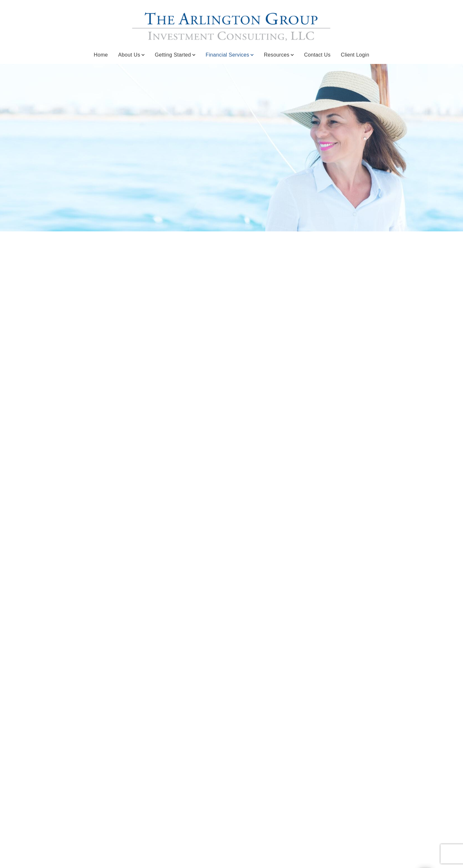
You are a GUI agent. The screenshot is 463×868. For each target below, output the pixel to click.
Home (101, 55)
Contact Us (317, 55)
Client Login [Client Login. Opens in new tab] (355, 55)
